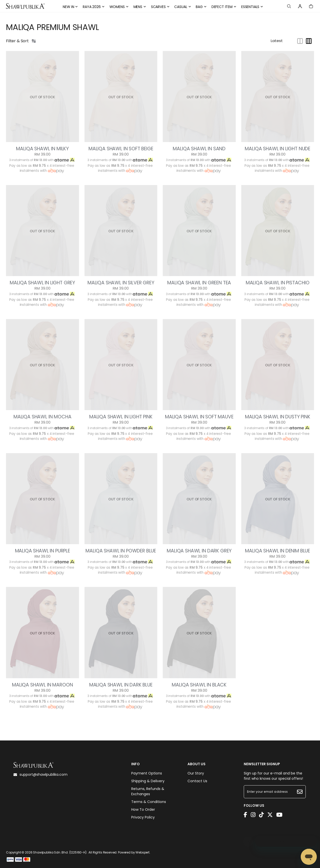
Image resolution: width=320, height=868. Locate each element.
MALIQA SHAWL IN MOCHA (42, 417)
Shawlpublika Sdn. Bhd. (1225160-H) (60, 852)
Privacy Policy (143, 817)
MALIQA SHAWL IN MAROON (42, 685)
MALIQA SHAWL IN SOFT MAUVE (199, 417)
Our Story (196, 773)
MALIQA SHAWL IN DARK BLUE (121, 685)
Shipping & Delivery (148, 781)
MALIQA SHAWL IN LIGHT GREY (42, 283)
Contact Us (197, 781)
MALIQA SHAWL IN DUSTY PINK (278, 417)
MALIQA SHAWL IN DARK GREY (199, 551)
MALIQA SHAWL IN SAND (199, 149)
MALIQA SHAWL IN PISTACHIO (278, 283)
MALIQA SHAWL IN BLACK (199, 685)
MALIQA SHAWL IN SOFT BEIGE (121, 149)
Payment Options (147, 773)
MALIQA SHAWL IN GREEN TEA (199, 283)
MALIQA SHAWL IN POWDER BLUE (121, 551)
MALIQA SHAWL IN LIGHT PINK (121, 417)
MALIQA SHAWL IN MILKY (42, 149)
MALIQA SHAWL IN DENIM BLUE (277, 551)
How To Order (143, 809)
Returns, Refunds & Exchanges (148, 791)
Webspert (142, 852)
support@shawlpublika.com (40, 774)
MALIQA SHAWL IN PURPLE (42, 551)
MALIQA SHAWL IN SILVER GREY (121, 283)
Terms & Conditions (149, 802)
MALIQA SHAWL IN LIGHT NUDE (277, 149)
